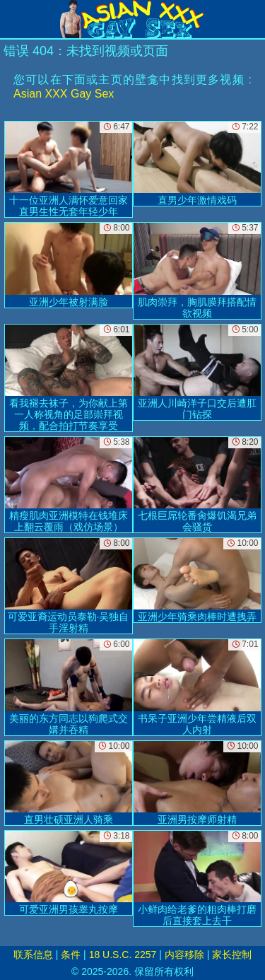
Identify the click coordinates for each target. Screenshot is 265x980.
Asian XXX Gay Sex (64, 94)
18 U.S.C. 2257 (123, 955)
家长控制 (232, 955)
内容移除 (184, 955)
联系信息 (33, 955)
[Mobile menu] (13, 19)
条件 (71, 955)
